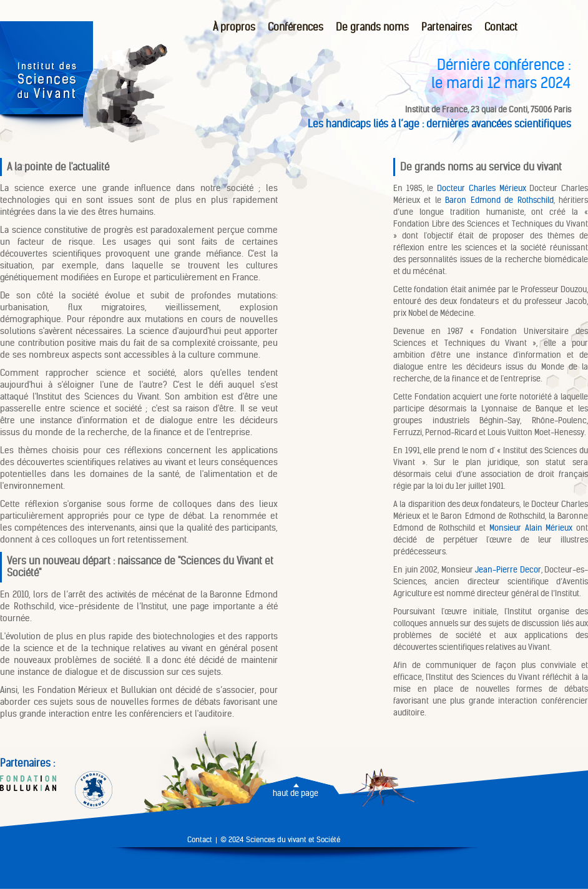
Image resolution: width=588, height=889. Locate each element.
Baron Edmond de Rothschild (499, 200)
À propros (234, 27)
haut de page (296, 793)
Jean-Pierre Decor (508, 570)
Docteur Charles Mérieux (481, 188)
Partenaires (447, 27)
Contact (501, 27)
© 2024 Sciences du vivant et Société (280, 839)
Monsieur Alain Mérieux (531, 528)
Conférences (296, 27)
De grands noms (372, 27)
